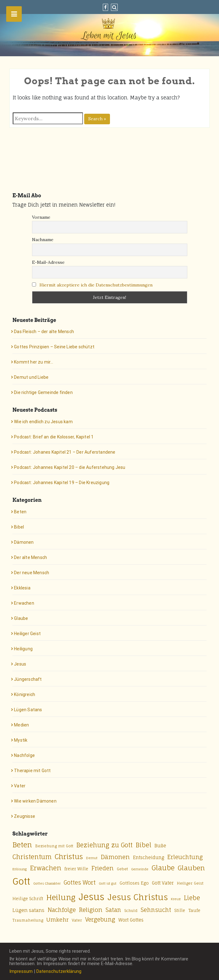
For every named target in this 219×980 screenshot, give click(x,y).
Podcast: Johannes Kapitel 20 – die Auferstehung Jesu (70, 467)
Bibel (19, 527)
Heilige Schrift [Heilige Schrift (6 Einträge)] (28, 899)
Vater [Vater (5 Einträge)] (77, 920)
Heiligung (23, 649)
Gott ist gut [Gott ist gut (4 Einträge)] (108, 883)
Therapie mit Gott (32, 771)
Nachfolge (24, 755)
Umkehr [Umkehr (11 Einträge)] (57, 920)
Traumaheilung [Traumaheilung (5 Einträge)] (28, 920)
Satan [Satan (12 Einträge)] (113, 910)
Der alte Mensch (30, 557)
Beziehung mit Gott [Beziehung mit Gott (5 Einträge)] (54, 846)
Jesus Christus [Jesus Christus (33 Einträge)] (138, 897)
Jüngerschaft (28, 679)
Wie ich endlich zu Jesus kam (43, 422)
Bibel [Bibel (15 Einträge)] (144, 845)
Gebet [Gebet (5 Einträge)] (122, 869)
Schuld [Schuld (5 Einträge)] (131, 911)
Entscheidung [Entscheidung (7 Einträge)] (148, 857)
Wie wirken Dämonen (35, 801)
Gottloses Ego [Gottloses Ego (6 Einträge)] (134, 883)
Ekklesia (22, 588)
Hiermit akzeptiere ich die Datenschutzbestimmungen (96, 285)
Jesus (20, 664)
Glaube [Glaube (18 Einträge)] (163, 868)
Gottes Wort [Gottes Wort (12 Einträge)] (80, 882)
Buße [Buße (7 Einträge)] (160, 846)
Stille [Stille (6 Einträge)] (180, 910)
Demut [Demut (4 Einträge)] (92, 858)
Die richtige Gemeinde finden (43, 392)
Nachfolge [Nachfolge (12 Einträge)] (62, 910)
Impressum (21, 971)
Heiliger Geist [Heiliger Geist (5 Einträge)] (190, 883)
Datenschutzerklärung (59, 971)
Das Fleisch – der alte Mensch (44, 332)
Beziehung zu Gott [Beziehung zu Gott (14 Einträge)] (105, 845)
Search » (97, 119)
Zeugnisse (25, 816)
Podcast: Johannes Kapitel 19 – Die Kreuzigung (62, 483)
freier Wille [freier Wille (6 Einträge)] (76, 869)
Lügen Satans (28, 710)
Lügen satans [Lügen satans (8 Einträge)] (28, 910)
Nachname (43, 240)
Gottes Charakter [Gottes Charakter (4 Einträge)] (47, 883)
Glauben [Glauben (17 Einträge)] (191, 868)
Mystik (21, 740)
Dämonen (24, 542)
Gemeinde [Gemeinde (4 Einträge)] (140, 869)
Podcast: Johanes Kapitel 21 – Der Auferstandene (65, 452)
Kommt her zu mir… (34, 362)
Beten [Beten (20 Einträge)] (22, 845)
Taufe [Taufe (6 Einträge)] (194, 910)
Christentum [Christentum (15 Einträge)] (32, 857)
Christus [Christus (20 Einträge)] (69, 856)
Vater (20, 786)
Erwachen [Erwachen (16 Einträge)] (46, 868)
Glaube (21, 618)
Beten (20, 512)
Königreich (25, 694)
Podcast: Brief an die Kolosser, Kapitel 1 (54, 437)
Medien (21, 725)
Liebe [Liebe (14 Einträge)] (192, 898)
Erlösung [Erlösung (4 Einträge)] (20, 869)
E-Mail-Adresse (48, 262)
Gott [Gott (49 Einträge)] (21, 881)
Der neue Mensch (32, 573)
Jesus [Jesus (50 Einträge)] (91, 897)
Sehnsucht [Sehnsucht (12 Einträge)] (156, 910)
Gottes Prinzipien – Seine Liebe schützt (54, 347)
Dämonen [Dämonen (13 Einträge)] (115, 857)
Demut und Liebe (31, 377)
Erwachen (24, 603)
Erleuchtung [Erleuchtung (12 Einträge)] (185, 857)
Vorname (41, 217)
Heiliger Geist (27, 634)
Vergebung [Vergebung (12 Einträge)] (100, 919)
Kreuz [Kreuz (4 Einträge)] (176, 899)
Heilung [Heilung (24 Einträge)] (61, 898)
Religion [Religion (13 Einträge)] (91, 910)
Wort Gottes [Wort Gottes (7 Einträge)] (131, 920)
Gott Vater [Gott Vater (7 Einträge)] (163, 883)
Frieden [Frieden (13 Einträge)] (103, 868)
